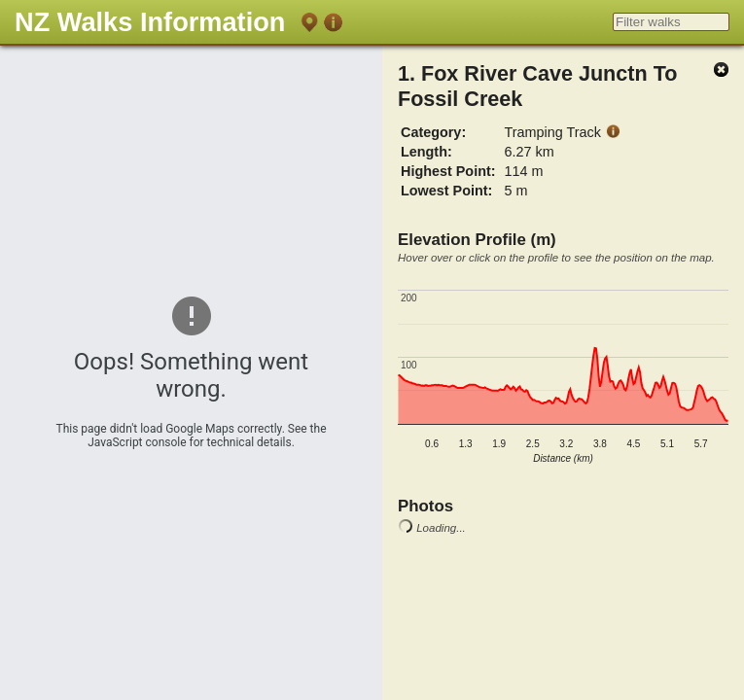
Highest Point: (448, 171)
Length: (426, 152)
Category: (433, 132)
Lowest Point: (446, 191)
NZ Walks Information (150, 22)
